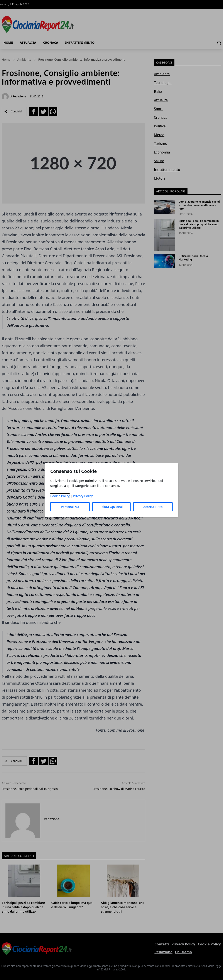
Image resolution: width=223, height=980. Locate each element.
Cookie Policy (60, 496)
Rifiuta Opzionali (111, 507)
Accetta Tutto (153, 507)
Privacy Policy (83, 496)
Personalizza (70, 507)
